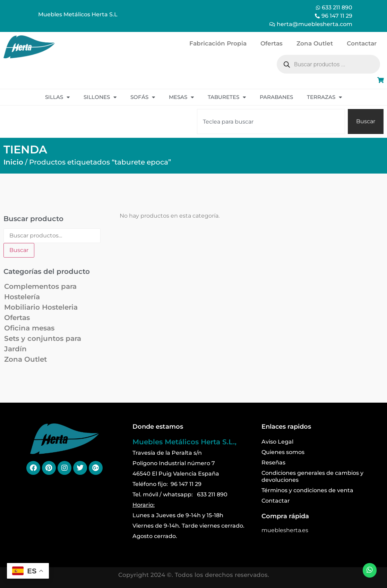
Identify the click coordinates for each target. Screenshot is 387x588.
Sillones (100, 97)
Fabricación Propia (218, 43)
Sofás (143, 97)
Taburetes (227, 97)
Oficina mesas (29, 328)
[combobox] (271, 121)
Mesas (181, 97)
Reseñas (273, 463)
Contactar (362, 43)
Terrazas (324, 97)
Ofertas (272, 43)
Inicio (13, 162)
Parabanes (276, 97)
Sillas (57, 97)
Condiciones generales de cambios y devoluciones (312, 476)
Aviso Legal (277, 442)
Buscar (19, 250)
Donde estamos (158, 427)
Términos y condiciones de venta (307, 490)
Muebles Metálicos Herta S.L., (184, 442)
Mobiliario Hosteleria (41, 307)
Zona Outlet (315, 43)
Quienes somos (283, 452)
